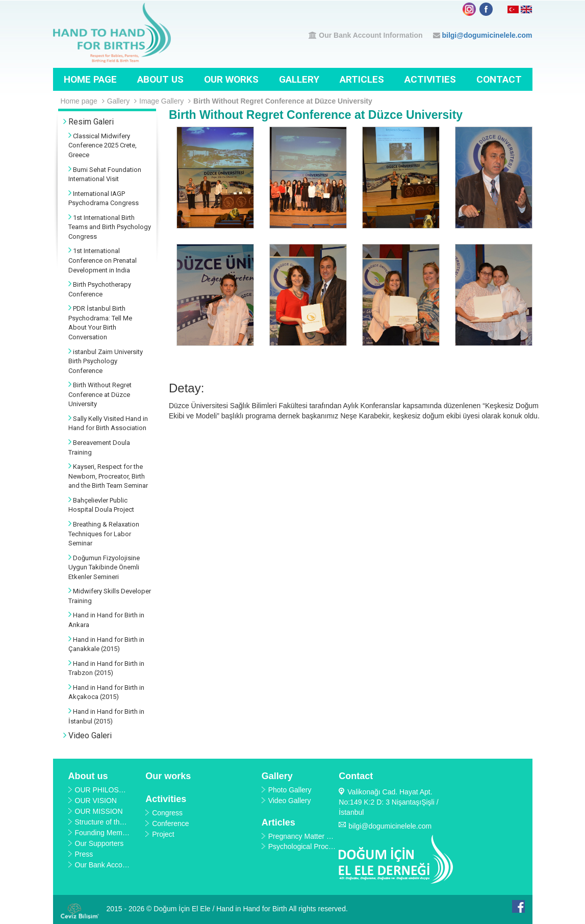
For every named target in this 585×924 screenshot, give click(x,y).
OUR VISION (96, 801)
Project (163, 834)
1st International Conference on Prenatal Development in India (103, 260)
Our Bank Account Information (371, 35)
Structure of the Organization (121, 822)
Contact (499, 79)
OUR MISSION (99, 811)
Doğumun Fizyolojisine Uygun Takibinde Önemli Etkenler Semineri (104, 567)
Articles (362, 79)
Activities (430, 79)
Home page (90, 79)
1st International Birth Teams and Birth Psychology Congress (110, 227)
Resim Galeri (88, 122)
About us (160, 79)
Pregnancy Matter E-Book (309, 836)
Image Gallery (165, 101)
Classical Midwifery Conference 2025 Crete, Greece (103, 145)
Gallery (299, 79)
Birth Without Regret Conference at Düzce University (283, 101)
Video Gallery (290, 801)
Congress (167, 813)
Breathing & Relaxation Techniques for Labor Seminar (104, 534)
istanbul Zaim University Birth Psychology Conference (106, 361)
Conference (170, 823)
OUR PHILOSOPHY (107, 790)
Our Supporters (99, 843)
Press (84, 854)
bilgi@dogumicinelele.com (487, 35)
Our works (231, 79)
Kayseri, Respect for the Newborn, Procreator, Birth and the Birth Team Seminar (108, 476)
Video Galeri (87, 735)
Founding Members (106, 833)
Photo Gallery (290, 790)
